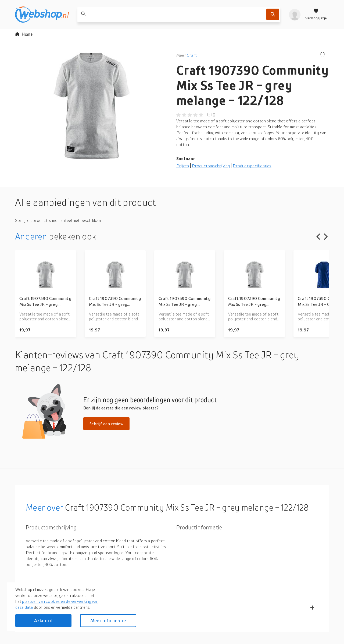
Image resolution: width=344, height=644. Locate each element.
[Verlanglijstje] (316, 15)
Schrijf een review (106, 424)
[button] (91, 106)
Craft (192, 55)
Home (24, 34)
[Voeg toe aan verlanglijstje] (322, 55)
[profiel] (295, 15)
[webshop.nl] (42, 15)
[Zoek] (273, 14)
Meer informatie (108, 620)
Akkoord (43, 620)
